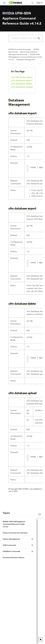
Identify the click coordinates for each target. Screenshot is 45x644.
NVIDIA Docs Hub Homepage (20, 49)
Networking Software (29, 52)
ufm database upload (22, 87)
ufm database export (22, 80)
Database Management (26, 60)
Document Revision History (13, 557)
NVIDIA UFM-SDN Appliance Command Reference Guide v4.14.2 (25, 57)
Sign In (39, 3)
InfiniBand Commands (11, 551)
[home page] (16, 3)
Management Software (18, 54)
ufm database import (22, 77)
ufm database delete (22, 84)
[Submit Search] (38, 38)
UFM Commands (9, 545)
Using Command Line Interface (15, 533)
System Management (11, 539)
